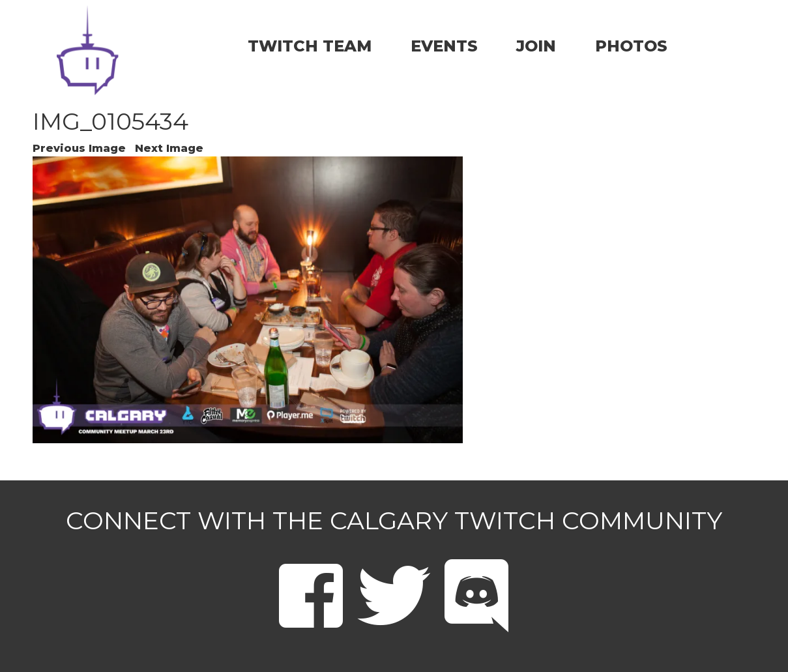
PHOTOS (631, 46)
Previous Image (79, 148)
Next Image (169, 148)
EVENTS (444, 46)
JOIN (536, 46)
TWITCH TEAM (310, 46)
